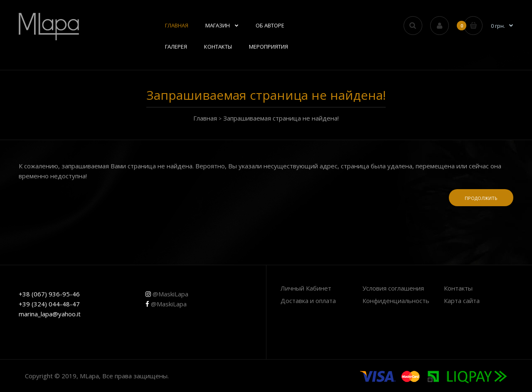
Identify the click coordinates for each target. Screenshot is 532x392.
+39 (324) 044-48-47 (49, 304)
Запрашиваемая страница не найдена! (281, 118)
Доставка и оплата (308, 301)
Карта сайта (462, 301)
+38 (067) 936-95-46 (49, 294)
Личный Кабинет (306, 288)
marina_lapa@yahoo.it (50, 314)
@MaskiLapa (167, 294)
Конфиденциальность (396, 301)
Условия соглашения (393, 288)
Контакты (458, 288)
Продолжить (481, 198)
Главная (205, 118)
